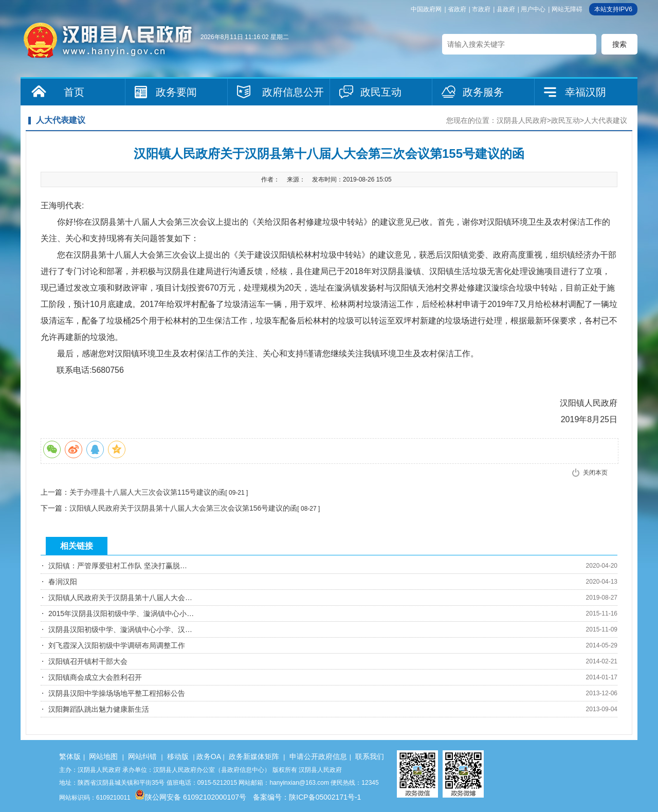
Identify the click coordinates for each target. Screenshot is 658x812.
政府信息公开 (293, 92)
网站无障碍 (567, 9)
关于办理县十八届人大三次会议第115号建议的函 (147, 492)
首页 (74, 92)
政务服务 (483, 92)
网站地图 (103, 756)
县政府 (506, 9)
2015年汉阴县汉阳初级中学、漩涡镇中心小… (121, 613)
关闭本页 (595, 473)
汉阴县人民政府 (522, 120)
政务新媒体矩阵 (254, 756)
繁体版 (70, 756)
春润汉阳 (63, 582)
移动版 (178, 756)
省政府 (457, 9)
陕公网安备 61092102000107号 (190, 797)
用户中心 (533, 9)
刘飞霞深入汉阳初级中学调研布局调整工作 (117, 645)
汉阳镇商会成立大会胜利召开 (95, 677)
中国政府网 (426, 9)
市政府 (481, 9)
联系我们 (370, 756)
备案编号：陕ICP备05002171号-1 (307, 797)
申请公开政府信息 (318, 756)
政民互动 (381, 92)
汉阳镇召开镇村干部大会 (88, 661)
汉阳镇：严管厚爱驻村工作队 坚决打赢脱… (118, 566)
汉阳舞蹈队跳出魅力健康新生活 (99, 709)
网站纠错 (142, 756)
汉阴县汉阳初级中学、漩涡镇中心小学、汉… (120, 629)
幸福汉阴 (586, 92)
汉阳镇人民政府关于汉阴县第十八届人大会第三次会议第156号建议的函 (183, 508)
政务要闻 (176, 92)
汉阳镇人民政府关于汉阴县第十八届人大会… (120, 598)
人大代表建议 (606, 120)
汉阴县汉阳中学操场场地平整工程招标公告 (117, 693)
